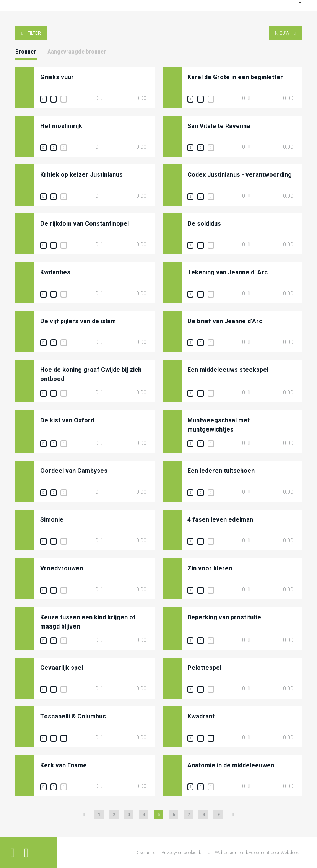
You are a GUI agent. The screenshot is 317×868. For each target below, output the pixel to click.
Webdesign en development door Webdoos (257, 853)
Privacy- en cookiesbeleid (186, 853)
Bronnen (26, 52)
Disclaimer (146, 853)
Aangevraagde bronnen (77, 52)
